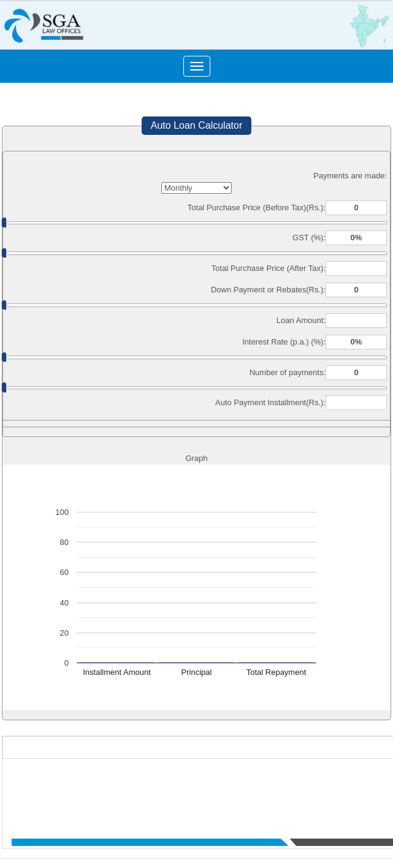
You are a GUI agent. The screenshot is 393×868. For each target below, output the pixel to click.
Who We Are (203, 788)
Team (239, 788)
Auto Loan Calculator (196, 125)
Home (167, 788)
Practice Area (323, 788)
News (361, 788)
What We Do (275, 788)
